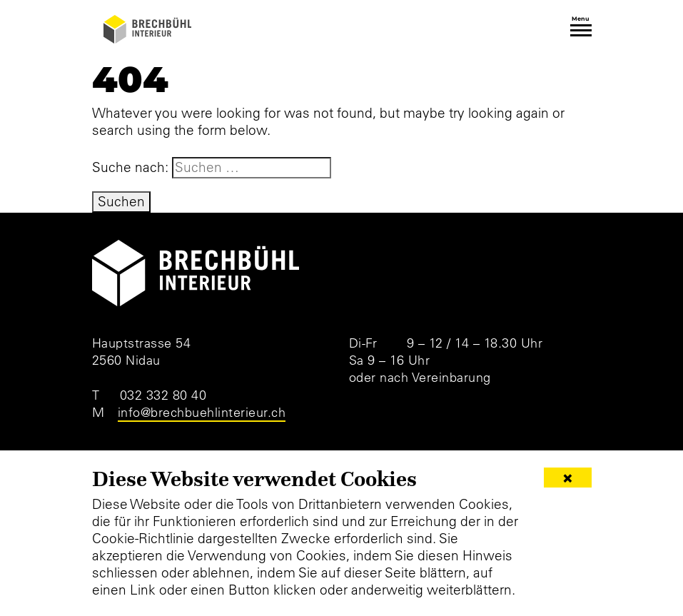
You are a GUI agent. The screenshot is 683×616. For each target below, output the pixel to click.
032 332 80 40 (163, 395)
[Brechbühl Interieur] (148, 29)
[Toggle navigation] (581, 30)
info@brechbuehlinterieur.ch (202, 412)
